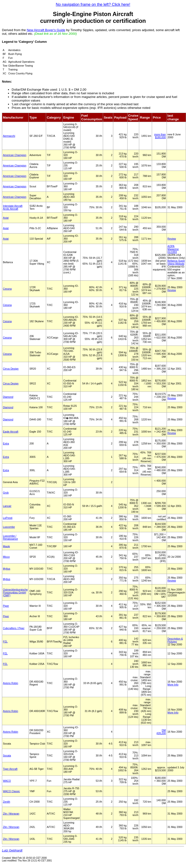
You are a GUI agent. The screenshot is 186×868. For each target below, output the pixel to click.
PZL (5, 642)
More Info (173, 685)
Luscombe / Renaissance (10, 537)
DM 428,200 (161, 732)
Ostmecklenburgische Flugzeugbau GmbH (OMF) (15, 592)
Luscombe (9, 527)
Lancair (7, 506)
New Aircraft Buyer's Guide (46, 30)
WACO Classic (11, 791)
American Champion (15, 155)
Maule (6, 546)
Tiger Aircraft (10, 769)
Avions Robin (11, 683)
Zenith (7, 802)
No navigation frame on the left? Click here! (93, 4)
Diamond (8, 397)
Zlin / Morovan (11, 827)
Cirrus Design (11, 369)
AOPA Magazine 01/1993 (173, 249)
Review (172, 239)
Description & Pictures (175, 640)
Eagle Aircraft (11, 432)
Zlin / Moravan (11, 814)
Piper (6, 606)
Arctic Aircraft (11, 209)
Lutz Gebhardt (12, 850)
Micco (6, 557)
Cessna (7, 289)
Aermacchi (9, 136)
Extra (6, 443)
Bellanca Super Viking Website (176, 262)
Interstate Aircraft (13, 206)
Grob (6, 493)
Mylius (7, 569)
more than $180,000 (160, 136)
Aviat (6, 218)
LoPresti (8, 518)
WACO (7, 781)
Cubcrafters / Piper (14, 628)
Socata (7, 755)
